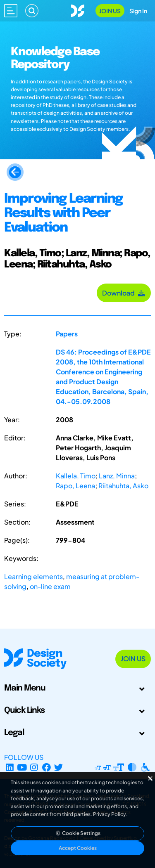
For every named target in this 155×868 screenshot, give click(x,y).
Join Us (110, 11)
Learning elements (33, 576)
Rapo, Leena (75, 486)
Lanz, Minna (117, 476)
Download (124, 293)
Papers (67, 334)
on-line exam (50, 586)
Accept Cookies (78, 848)
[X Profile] (59, 767)
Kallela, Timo (76, 476)
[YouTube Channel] (22, 767)
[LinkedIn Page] (10, 767)
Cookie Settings (78, 833)
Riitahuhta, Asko (123, 486)
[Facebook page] (46, 767)
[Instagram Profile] (34, 767)
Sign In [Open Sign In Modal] (138, 11)
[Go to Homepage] (78, 10)
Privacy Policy (110, 814)
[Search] (32, 11)
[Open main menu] (11, 11)
